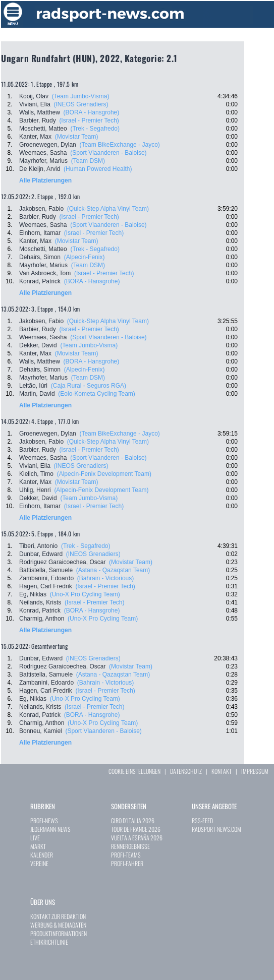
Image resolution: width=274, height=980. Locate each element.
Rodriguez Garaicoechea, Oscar (62, 562)
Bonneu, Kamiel (41, 731)
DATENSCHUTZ (186, 771)
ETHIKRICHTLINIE (49, 942)
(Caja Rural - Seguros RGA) (89, 386)
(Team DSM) (88, 161)
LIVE (35, 838)
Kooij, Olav (34, 96)
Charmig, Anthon (42, 619)
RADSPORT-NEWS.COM (216, 829)
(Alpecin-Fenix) (85, 257)
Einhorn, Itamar (40, 233)
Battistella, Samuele (46, 570)
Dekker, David (38, 345)
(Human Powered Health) (98, 169)
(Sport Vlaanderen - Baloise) (108, 153)
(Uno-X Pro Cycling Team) (85, 594)
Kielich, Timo (36, 474)
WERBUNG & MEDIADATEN (58, 925)
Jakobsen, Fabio (41, 209)
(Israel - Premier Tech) (89, 120)
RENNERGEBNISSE (130, 846)
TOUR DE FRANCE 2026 (136, 829)
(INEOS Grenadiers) (81, 104)
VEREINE (39, 863)
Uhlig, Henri (35, 490)
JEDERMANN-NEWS (50, 829)
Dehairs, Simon (40, 257)
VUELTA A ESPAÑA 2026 (137, 838)
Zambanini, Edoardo (46, 578)
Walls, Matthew (40, 112)
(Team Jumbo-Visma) (81, 96)
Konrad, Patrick (40, 281)
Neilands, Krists (40, 602)
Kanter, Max (35, 137)
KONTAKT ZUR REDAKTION (58, 916)
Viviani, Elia (35, 104)
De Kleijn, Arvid (40, 169)
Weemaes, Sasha (43, 153)
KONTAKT (222, 771)
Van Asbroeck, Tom (45, 273)
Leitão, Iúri (33, 386)
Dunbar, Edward (41, 554)
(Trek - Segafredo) (95, 129)
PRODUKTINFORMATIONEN (59, 933)
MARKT (38, 846)
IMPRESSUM (255, 771)
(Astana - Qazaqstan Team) (113, 570)
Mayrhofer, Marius (43, 161)
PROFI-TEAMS (126, 855)
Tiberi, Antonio (38, 546)
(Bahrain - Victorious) (106, 578)
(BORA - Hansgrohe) (92, 112)
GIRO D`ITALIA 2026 (133, 820)
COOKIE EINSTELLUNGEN (134, 771)
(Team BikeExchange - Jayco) (119, 145)
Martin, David (37, 394)
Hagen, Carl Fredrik (46, 586)
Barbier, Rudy (38, 120)
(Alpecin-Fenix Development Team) (104, 474)
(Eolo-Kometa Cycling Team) (97, 394)
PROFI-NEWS (44, 820)
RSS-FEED (202, 820)
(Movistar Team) (77, 137)
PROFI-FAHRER (127, 863)
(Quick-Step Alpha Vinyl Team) (108, 209)
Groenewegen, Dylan (48, 145)
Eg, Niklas (33, 594)
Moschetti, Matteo (43, 129)
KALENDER (42, 855)
